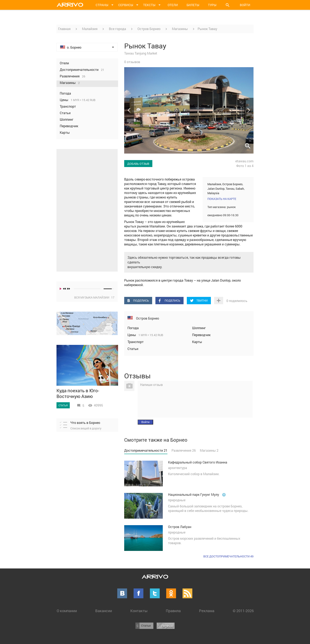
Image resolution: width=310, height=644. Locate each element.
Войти (245, 5)
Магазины (180, 29)
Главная (64, 29)
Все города (117, 29)
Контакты (139, 611)
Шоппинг (199, 328)
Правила (173, 611)
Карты (197, 342)
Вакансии (104, 611)
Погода (133, 328)
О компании (67, 611)
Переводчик (201, 335)
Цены (132, 335)
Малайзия (90, 29)
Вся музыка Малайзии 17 (94, 297)
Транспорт (136, 342)
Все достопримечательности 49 (228, 556)
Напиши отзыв (151, 385)
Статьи (133, 349)
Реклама (207, 611)
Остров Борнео (149, 29)
